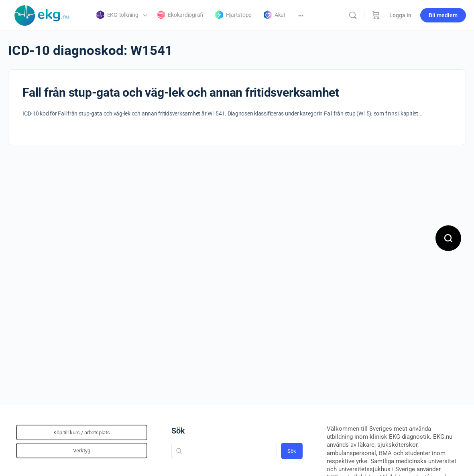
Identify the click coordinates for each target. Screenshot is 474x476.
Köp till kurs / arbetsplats (82, 432)
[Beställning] (376, 15)
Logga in (400, 15)
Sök (178, 431)
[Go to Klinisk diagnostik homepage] (42, 14)
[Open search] (448, 238)
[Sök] (353, 15)
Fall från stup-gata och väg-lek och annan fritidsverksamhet (181, 92)
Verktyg (82, 451)
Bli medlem (443, 15)
